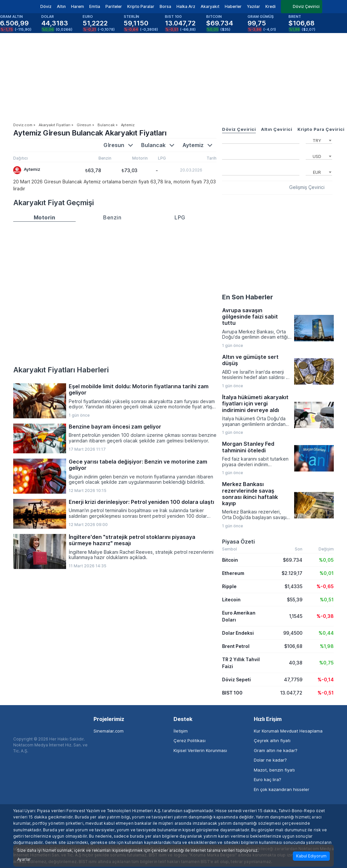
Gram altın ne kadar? (276, 750)
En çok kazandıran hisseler (282, 789)
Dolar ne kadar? (270, 760)
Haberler (233, 6)
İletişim (181, 731)
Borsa (165, 6)
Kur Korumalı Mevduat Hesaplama (288, 731)
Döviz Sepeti (236, 679)
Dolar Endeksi (238, 633)
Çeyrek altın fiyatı (272, 740)
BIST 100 (232, 693)
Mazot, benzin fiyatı (274, 770)
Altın (61, 6)
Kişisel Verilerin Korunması (200, 750)
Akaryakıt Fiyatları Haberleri (61, 370)
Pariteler (114, 6)
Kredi (270, 6)
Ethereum (233, 573)
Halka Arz (186, 6)
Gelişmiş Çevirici (307, 187)
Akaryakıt (210, 6)
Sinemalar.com (109, 731)
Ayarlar (24, 859)
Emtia (95, 6)
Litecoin (231, 600)
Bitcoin (230, 560)
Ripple (229, 586)
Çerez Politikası (190, 740)
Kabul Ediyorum (311, 856)
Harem (77, 6)
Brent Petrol (236, 646)
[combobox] (319, 140)
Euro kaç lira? (268, 779)
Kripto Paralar (141, 6)
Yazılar (253, 6)
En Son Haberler (248, 297)
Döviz (46, 6)
